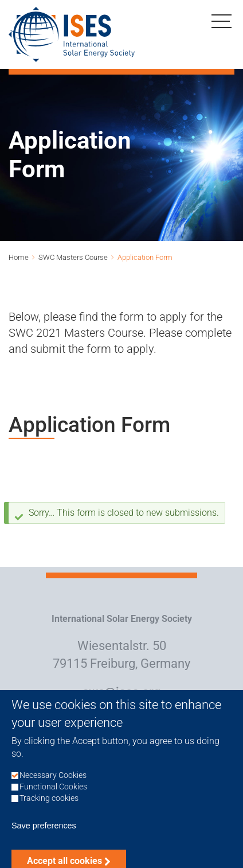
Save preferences (44, 838)
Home (19, 257)
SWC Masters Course (73, 257)
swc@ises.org (121, 692)
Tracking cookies (49, 811)
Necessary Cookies (53, 788)
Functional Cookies (53, 799)
